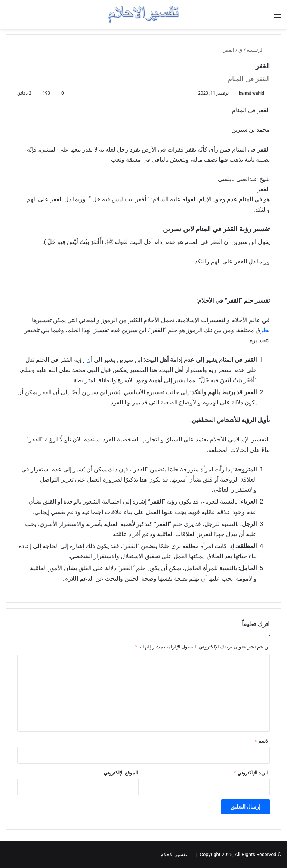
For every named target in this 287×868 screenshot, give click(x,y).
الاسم (262, 741)
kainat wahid (251, 93)
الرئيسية (258, 50)
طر (264, 330)
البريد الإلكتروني (252, 773)
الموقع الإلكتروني (121, 773)
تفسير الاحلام (174, 854)
